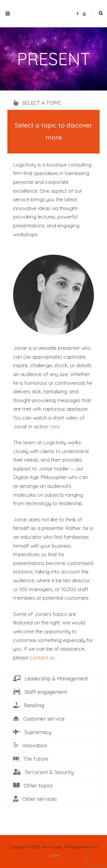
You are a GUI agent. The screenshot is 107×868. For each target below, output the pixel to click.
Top (53, 856)
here (55, 426)
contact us (42, 658)
